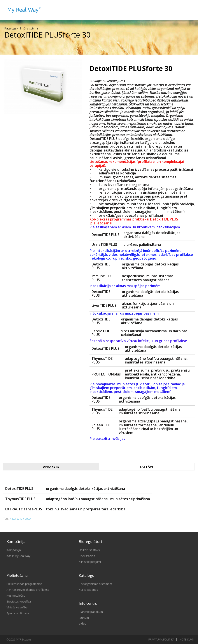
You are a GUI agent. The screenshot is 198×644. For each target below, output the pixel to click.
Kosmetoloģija (16, 596)
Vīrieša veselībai (17, 607)
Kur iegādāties (88, 590)
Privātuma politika (161, 640)
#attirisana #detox (21, 519)
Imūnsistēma (29, 28)
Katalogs (10, 28)
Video (83, 623)
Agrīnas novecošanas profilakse (28, 590)
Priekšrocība (87, 556)
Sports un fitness (18, 613)
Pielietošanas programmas (24, 584)
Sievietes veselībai (19, 601)
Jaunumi (84, 618)
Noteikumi (187, 640)
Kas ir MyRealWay (18, 556)
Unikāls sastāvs (89, 550)
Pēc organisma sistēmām (95, 584)
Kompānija (14, 550)
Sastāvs (147, 467)
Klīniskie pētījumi (90, 562)
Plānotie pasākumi (91, 612)
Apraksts (51, 467)
